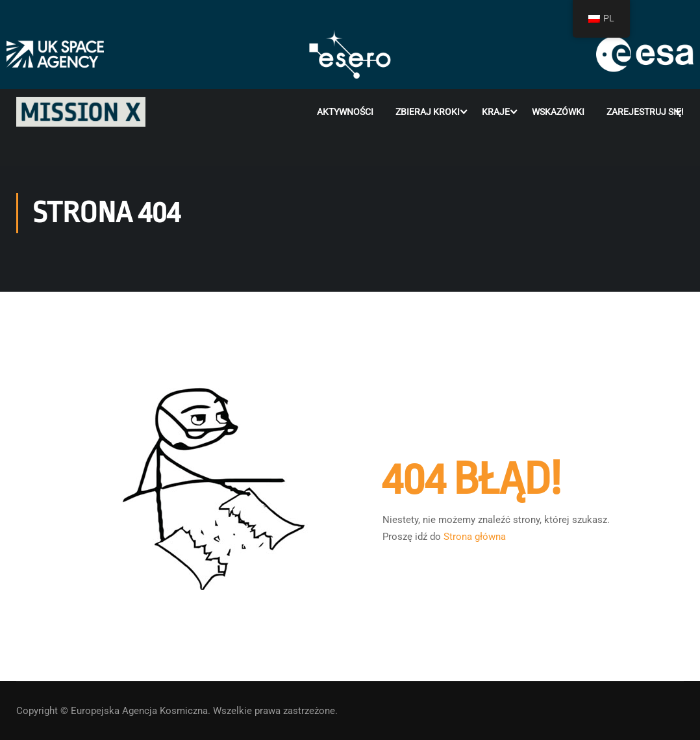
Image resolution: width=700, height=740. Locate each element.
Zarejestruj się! (645, 112)
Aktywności (345, 112)
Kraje (496, 112)
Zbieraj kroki (428, 112)
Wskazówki (558, 112)
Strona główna (475, 537)
